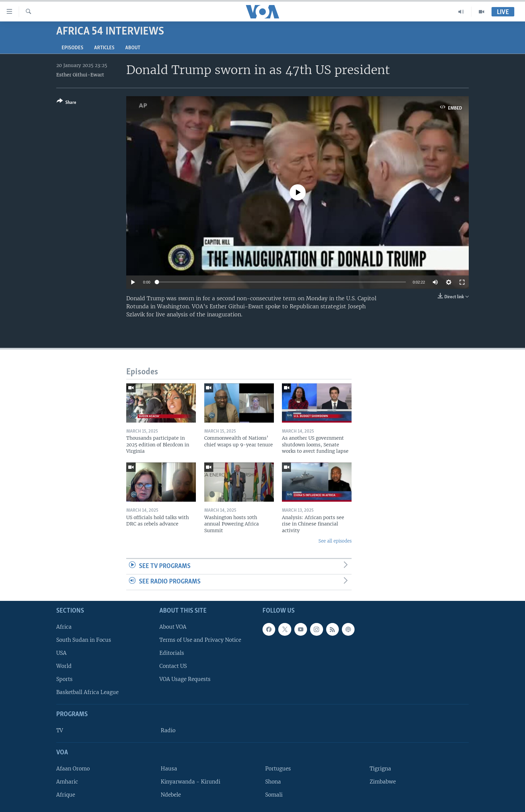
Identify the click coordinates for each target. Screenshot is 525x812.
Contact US (173, 666)
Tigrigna (380, 769)
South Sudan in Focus (84, 640)
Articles (104, 48)
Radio (168, 730)
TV (60, 730)
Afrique (66, 795)
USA (61, 653)
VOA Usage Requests (185, 679)
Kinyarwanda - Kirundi (191, 782)
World (64, 666)
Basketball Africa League (87, 692)
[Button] (66, 103)
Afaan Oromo (73, 769)
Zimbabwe (383, 782)
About (133, 48)
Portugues (278, 769)
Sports (64, 679)
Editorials (172, 653)
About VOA (173, 627)
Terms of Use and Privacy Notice (200, 640)
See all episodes (335, 541)
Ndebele (171, 795)
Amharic (67, 782)
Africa (64, 627)
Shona (273, 782)
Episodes (72, 48)
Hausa (169, 769)
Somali (274, 795)
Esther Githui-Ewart (80, 75)
